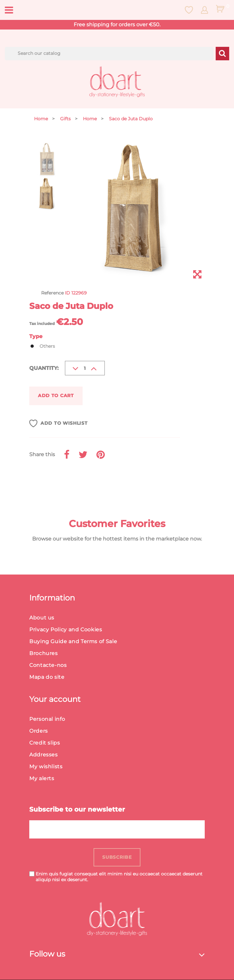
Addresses (44, 755)
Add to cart (56, 396)
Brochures (44, 654)
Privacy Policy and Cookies (66, 630)
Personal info (47, 719)
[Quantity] (85, 368)
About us (42, 618)
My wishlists (46, 767)
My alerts (42, 779)
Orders (39, 731)
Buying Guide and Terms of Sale (73, 642)
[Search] (109, 54)
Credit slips (45, 743)
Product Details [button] (63, 484)
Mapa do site (47, 677)
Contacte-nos (48, 665)
